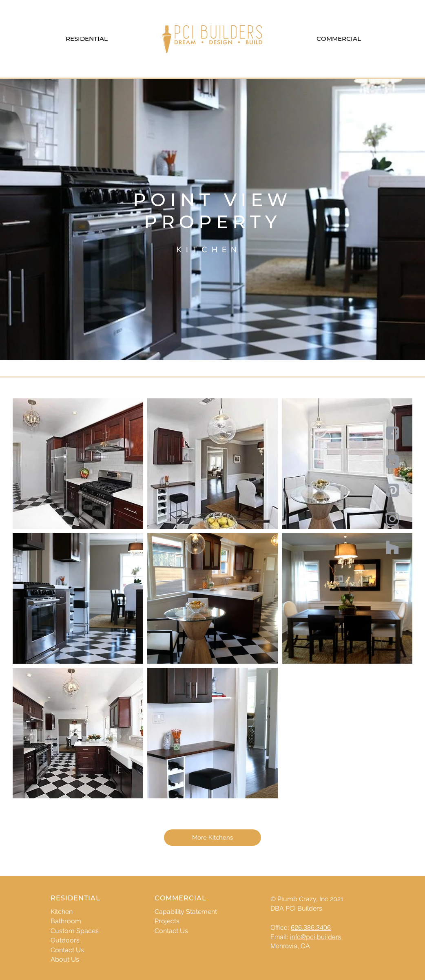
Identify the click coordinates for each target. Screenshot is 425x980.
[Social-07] (392, 490)
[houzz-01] (392, 547)
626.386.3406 (311, 927)
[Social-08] (392, 519)
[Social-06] (392, 462)
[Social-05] (392, 433)
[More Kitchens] (212, 838)
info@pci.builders (315, 937)
